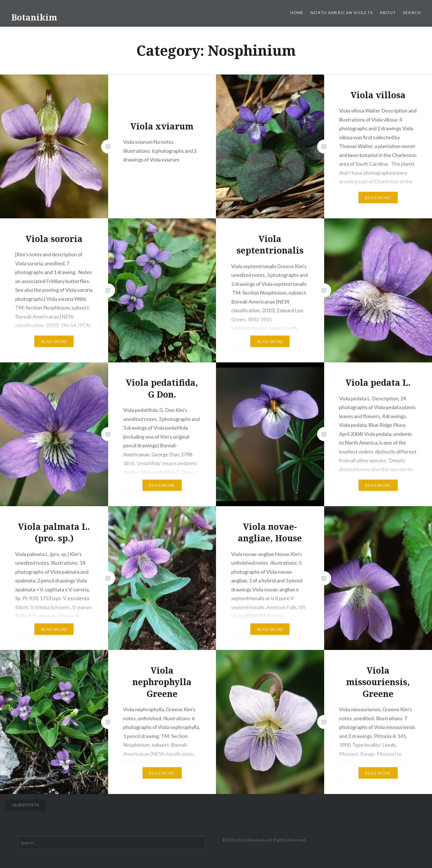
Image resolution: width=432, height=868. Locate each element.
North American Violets (342, 13)
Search (412, 13)
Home (297, 13)
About (388, 13)
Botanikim (34, 17)
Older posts (26, 805)
